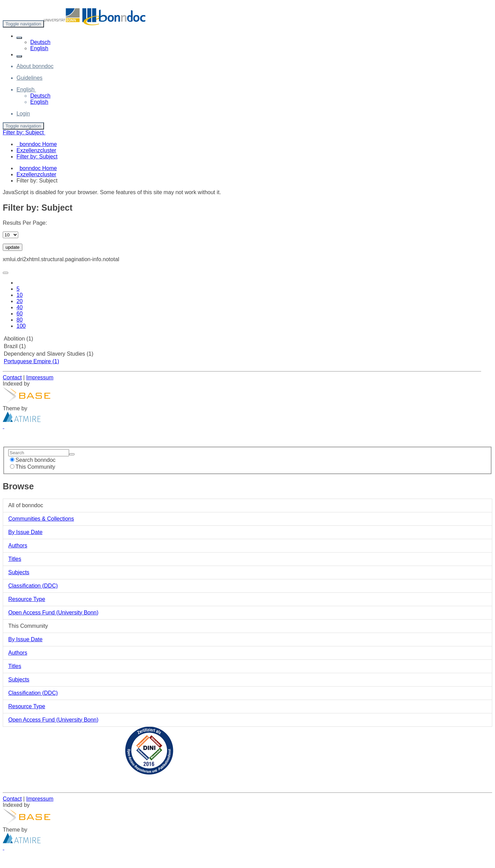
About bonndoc (35, 66)
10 (20, 295)
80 (20, 320)
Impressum (40, 377)
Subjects (19, 572)
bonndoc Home (38, 168)
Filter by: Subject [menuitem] (37, 157)
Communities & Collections (41, 519)
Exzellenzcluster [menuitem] (36, 150)
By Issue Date (25, 532)
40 (20, 307)
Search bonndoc (33, 460)
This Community (33, 467)
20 (20, 301)
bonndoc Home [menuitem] (37, 144)
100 (21, 326)
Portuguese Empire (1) (31, 361)
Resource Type (27, 599)
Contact (12, 377)
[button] (19, 38)
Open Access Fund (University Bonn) (53, 613)
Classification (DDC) (33, 586)
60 (20, 314)
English (39, 48)
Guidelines (30, 78)
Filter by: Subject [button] (24, 132)
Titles (15, 559)
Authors (18, 546)
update (13, 247)
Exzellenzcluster (36, 174)
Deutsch (40, 42)
